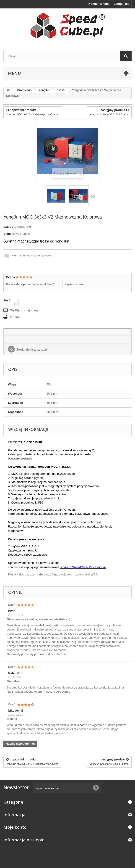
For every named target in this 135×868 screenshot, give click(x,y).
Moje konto (15, 827)
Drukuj (15, 317)
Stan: (7, 234)
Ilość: (7, 300)
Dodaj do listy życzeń (32, 350)
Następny (93, 196)
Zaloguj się (122, 4)
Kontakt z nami (99, 4)
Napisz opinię (74, 284)
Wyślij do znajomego (25, 310)
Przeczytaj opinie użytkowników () (31, 284)
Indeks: (9, 227)
